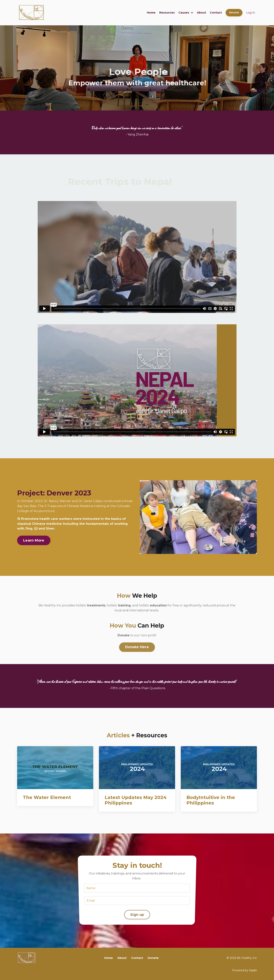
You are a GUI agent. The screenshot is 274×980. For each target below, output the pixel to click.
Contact (216, 13)
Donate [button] (234, 12)
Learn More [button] (34, 540)
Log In (251, 13)
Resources (167, 13)
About (202, 13)
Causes (186, 13)
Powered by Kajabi (245, 970)
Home (151, 13)
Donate (153, 958)
